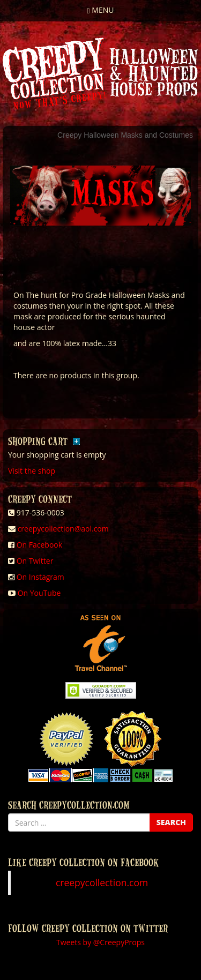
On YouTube (39, 593)
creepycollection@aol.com (63, 529)
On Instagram (40, 577)
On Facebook (39, 545)
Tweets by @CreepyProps (100, 942)
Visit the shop (32, 471)
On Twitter (35, 561)
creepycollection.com (102, 882)
